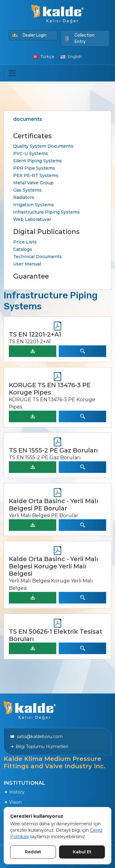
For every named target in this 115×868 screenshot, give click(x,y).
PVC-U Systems (31, 153)
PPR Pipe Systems (34, 168)
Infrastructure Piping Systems (46, 212)
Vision (13, 802)
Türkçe (44, 56)
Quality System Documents (43, 146)
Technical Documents (37, 257)
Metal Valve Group (33, 183)
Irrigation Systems (33, 205)
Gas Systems (27, 190)
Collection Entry (79, 38)
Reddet (33, 852)
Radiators (24, 197)
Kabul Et (82, 852)
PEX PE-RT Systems (36, 175)
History (14, 792)
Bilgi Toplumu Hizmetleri (39, 747)
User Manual (27, 264)
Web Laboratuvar (32, 219)
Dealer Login (29, 35)
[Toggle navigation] (12, 73)
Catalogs (23, 249)
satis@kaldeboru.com (36, 737)
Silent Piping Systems (38, 161)
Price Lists (25, 242)
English (71, 56)
